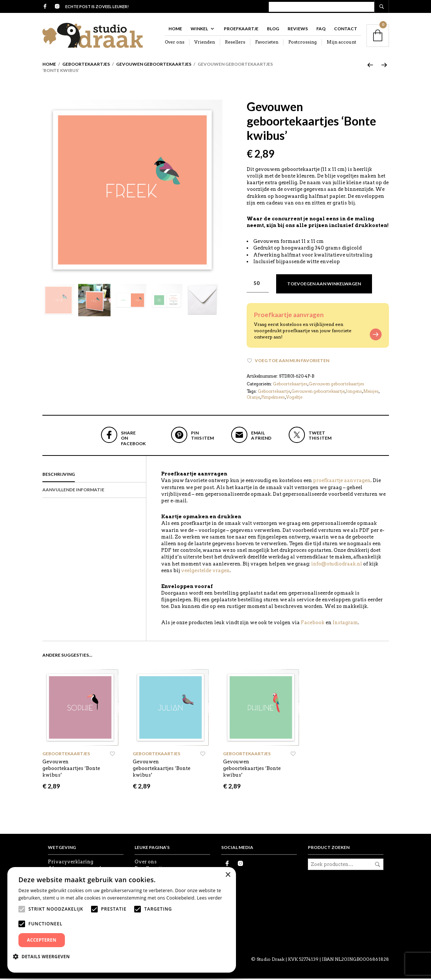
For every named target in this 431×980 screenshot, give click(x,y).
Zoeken (378, 866)
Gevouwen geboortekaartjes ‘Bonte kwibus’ (71, 770)
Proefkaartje (241, 30)
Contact (346, 30)
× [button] (228, 875)
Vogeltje (294, 399)
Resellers (235, 43)
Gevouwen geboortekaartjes (154, 66)
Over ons (175, 43)
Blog (273, 30)
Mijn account (341, 43)
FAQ (321, 30)
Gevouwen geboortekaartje (318, 393)
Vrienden (205, 43)
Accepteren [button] (42, 940)
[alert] (122, 920)
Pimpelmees (273, 399)
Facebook (313, 624)
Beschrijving (59, 476)
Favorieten (267, 43)
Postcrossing (303, 43)
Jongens (354, 393)
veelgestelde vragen (205, 572)
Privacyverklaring (71, 863)
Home (175, 30)
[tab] (94, 476)
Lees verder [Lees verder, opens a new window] (210, 898)
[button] (44, 956)
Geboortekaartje (274, 393)
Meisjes (371, 393)
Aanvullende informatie (73, 491)
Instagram (345, 624)
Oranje (253, 399)
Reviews (298, 30)
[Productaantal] (258, 285)
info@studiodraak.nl (337, 565)
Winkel (199, 30)
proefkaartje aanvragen (342, 482)
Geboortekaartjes (86, 66)
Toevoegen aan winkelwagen (324, 285)
